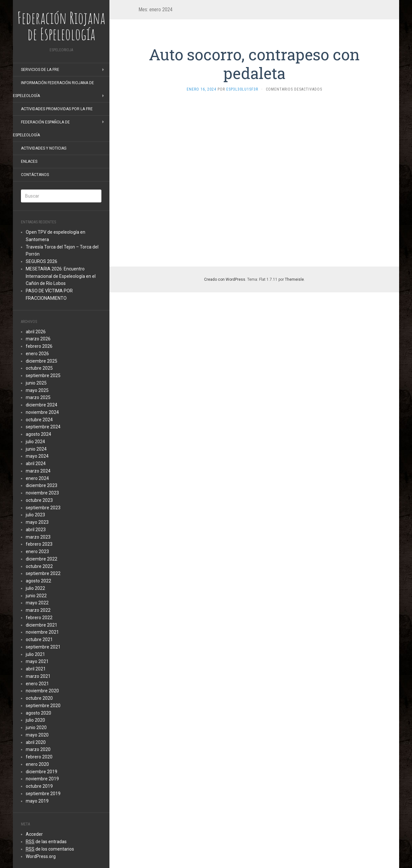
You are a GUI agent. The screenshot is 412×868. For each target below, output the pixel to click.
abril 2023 (36, 530)
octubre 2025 (39, 368)
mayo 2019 (37, 801)
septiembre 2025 (43, 375)
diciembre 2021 (42, 625)
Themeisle (294, 279)
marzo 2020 (38, 749)
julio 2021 (35, 654)
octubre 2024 (39, 420)
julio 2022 (35, 588)
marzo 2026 (38, 339)
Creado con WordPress (225, 279)
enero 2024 (37, 478)
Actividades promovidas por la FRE (57, 109)
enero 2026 (37, 354)
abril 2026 (36, 332)
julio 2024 (35, 442)
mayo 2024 (37, 456)
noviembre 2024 (42, 412)
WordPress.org (41, 856)
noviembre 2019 (42, 779)
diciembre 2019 (42, 772)
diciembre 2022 (42, 559)
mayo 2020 (37, 735)
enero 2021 (37, 684)
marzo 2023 (38, 537)
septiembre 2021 (43, 647)
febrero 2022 (39, 618)
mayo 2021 (37, 661)
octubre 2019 (39, 786)
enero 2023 (37, 551)
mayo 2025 (37, 390)
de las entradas (46, 842)
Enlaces (29, 161)
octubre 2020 (39, 698)
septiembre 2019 (43, 794)
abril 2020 (36, 742)
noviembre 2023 (42, 493)
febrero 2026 (39, 346)
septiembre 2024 (43, 427)
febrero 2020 (39, 757)
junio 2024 (36, 449)
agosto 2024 (38, 434)
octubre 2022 (39, 566)
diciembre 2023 (42, 485)
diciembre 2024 (42, 405)
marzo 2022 (38, 610)
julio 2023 (35, 515)
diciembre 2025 (42, 361)
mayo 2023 (37, 522)
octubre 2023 (39, 500)
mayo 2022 (37, 603)
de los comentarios (50, 849)
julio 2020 (35, 720)
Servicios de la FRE (40, 70)
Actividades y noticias (44, 148)
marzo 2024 (38, 471)
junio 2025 (36, 383)
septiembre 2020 (43, 706)
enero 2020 (37, 764)
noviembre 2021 (42, 632)
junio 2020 (36, 727)
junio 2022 (36, 596)
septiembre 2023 (43, 508)
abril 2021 (36, 669)
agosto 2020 (38, 713)
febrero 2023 (39, 544)
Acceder (34, 834)
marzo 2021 (38, 676)
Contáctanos (35, 175)
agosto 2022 (38, 581)
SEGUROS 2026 (42, 261)
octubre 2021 (39, 639)
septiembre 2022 (43, 573)
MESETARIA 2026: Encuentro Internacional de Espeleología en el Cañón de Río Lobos (61, 276)
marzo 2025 (38, 397)
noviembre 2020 (42, 691)
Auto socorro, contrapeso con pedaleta (254, 64)
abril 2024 (36, 463)
